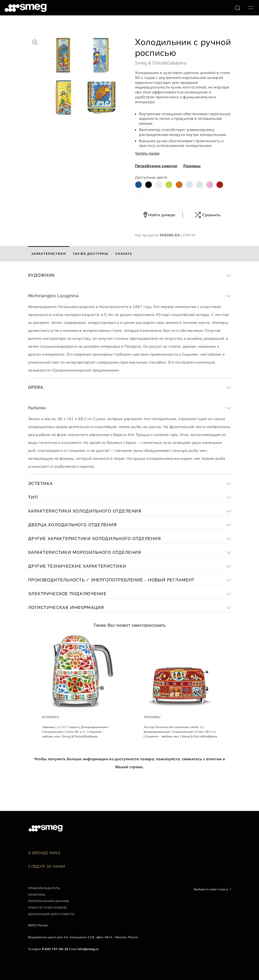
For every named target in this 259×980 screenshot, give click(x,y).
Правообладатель (44, 888)
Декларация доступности (51, 914)
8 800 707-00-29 (55, 949)
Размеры (192, 166)
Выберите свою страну (211, 889)
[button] (35, 42)
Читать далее (147, 153)
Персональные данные (49, 901)
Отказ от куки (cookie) (48, 907)
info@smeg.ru (88, 949)
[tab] (49, 254)
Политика (37, 895)
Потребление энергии (156, 166)
